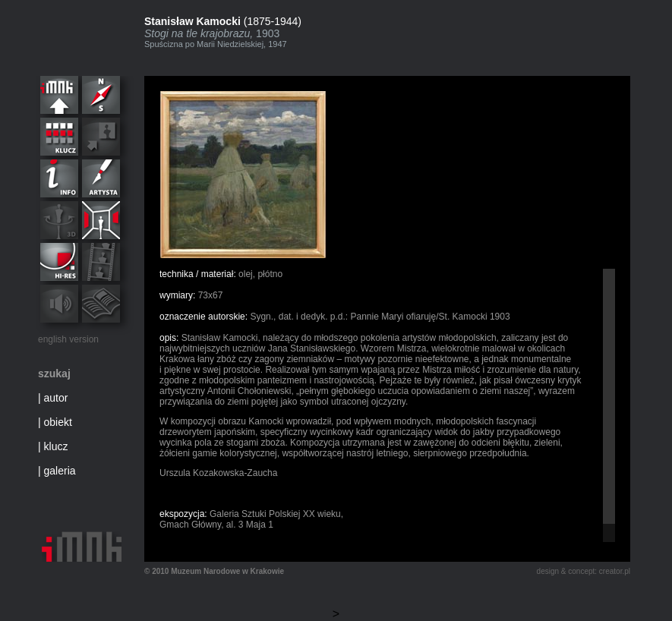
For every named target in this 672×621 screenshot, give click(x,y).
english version (68, 339)
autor (56, 398)
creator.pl (615, 571)
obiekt (58, 422)
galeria (60, 471)
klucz (56, 446)
